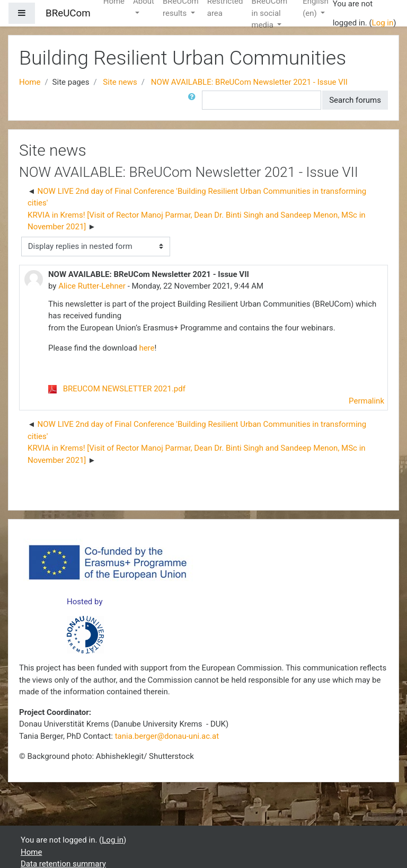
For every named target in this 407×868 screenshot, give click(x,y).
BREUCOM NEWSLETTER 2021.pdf (124, 389)
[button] (194, 100)
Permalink (366, 401)
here (147, 348)
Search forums (355, 100)
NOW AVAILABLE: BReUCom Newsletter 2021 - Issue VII (249, 82)
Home (30, 82)
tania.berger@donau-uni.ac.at (167, 736)
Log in (383, 23)
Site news (120, 82)
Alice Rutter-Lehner (92, 286)
